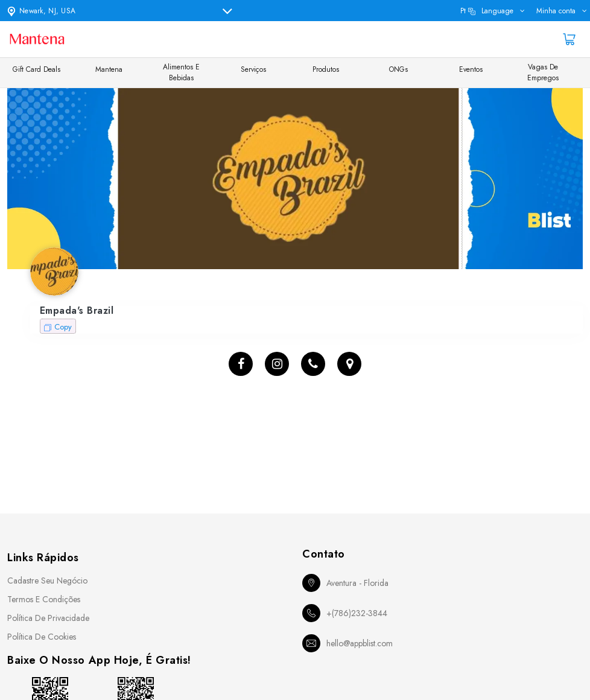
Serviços (253, 69)
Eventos (471, 69)
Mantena (109, 69)
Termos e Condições (44, 599)
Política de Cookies (42, 637)
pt (487, 11)
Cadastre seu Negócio (47, 581)
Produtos (326, 69)
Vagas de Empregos (543, 72)
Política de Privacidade (48, 618)
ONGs (398, 69)
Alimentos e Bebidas (181, 72)
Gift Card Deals (36, 69)
